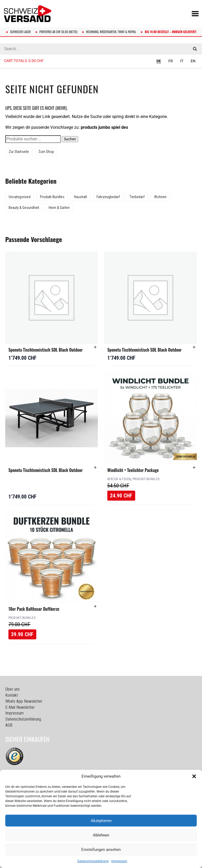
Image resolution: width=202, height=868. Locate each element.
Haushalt (80, 197)
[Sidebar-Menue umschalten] (101, 68)
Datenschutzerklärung (93, 861)
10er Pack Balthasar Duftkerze (34, 609)
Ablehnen (101, 835)
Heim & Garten (59, 208)
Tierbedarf (137, 197)
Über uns (12, 689)
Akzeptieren (101, 821)
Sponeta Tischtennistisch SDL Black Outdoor (46, 350)
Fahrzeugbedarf (108, 197)
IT (182, 61)
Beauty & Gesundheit (24, 208)
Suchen (70, 139)
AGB (9, 725)
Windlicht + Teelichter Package (133, 470)
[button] (194, 776)
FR (171, 61)
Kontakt (12, 695)
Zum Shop (46, 152)
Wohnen (160, 197)
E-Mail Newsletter (20, 707)
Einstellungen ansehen (101, 850)
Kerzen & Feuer (119, 479)
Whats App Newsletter (24, 701)
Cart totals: (24, 61)
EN (193, 61)
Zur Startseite (19, 152)
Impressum (119, 861)
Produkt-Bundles (52, 197)
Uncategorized (20, 197)
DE (159, 61)
